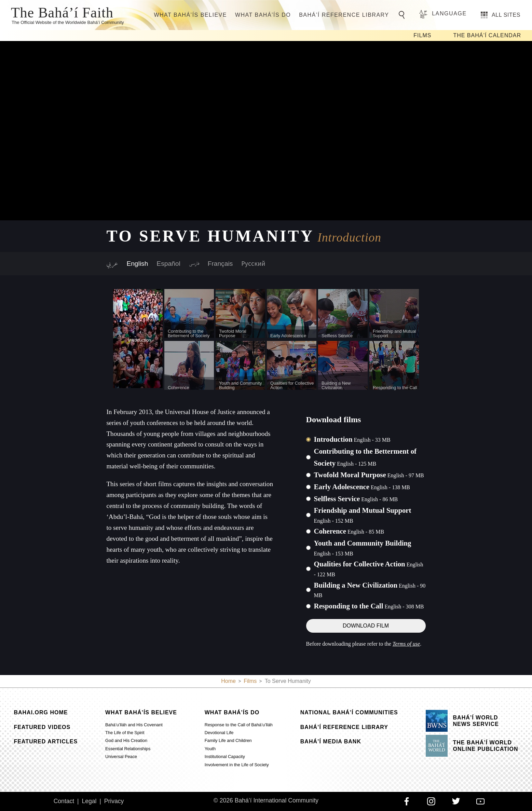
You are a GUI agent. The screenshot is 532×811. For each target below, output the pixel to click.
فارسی (194, 264)
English (137, 264)
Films (422, 35)
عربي (112, 264)
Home (228, 681)
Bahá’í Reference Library (344, 15)
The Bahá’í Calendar (487, 35)
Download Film (366, 626)
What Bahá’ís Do (263, 15)
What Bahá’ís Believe (190, 15)
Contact (64, 801)
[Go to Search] (403, 15)
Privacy (114, 801)
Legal (89, 801)
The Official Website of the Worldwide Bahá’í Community (68, 22)
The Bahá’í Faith (62, 12)
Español (168, 264)
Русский (253, 263)
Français (220, 264)
